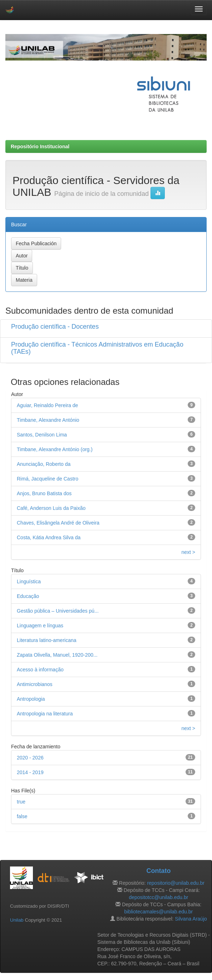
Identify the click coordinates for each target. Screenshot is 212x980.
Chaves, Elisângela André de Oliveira (58, 523)
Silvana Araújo (191, 919)
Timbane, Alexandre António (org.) (55, 449)
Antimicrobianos (35, 684)
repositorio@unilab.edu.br (176, 883)
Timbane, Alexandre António (48, 420)
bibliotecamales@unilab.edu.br (159, 912)
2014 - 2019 (30, 772)
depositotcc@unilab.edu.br (158, 897)
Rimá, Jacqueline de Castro (48, 479)
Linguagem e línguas (40, 626)
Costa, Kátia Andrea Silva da (49, 537)
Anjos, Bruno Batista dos (44, 493)
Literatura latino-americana (47, 640)
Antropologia (31, 699)
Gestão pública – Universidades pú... (58, 611)
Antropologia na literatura (45, 714)
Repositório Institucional (40, 146)
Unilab (17, 920)
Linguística (29, 581)
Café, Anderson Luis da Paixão (51, 508)
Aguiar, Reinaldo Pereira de (47, 405)
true (21, 802)
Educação (28, 596)
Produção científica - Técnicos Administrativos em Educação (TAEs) (97, 348)
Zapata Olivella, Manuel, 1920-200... (57, 655)
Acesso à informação (40, 670)
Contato (158, 871)
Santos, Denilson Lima (42, 435)
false (22, 816)
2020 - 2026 (30, 758)
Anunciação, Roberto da (44, 464)
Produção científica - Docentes (55, 327)
